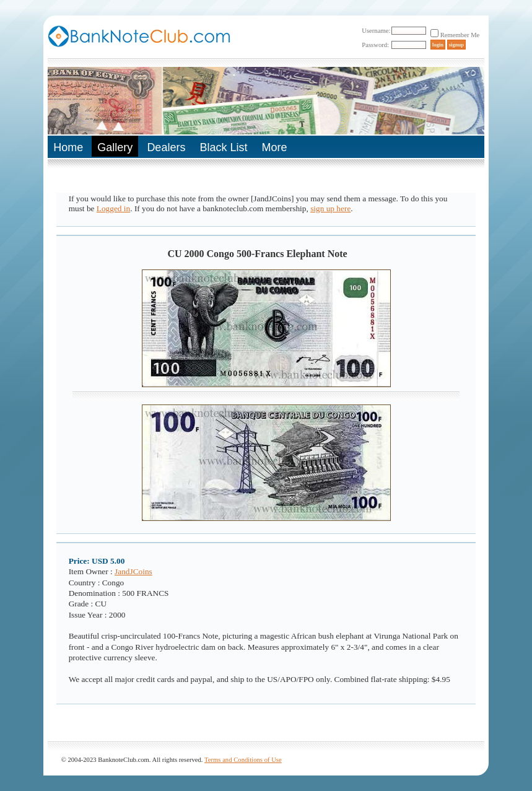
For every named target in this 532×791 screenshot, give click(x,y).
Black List (223, 147)
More (274, 147)
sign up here (330, 208)
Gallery (115, 147)
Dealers (166, 147)
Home (68, 147)
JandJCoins (133, 571)
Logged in (113, 208)
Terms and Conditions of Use (243, 760)
